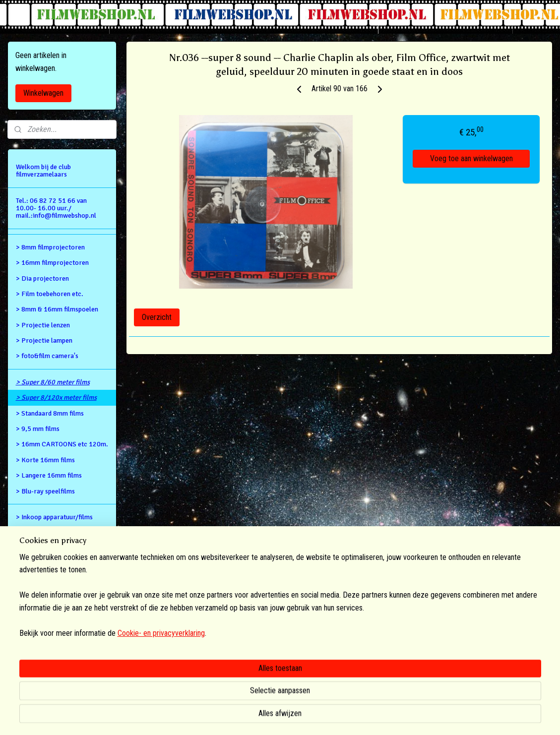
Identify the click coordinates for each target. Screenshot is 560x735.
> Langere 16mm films (49, 475)
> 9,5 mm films (38, 429)
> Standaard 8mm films (50, 413)
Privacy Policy (38, 564)
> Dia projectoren (42, 278)
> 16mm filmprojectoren (52, 263)
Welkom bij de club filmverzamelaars (43, 171)
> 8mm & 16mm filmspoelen (57, 309)
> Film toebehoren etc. (50, 294)
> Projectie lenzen (43, 325)
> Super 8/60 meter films (53, 382)
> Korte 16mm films (45, 460)
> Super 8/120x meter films (56, 398)
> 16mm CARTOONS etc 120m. (62, 444)
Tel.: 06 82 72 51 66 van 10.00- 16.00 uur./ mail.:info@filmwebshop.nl (56, 208)
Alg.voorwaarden (41, 548)
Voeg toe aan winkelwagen (471, 158)
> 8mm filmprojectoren (50, 247)
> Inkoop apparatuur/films (54, 517)
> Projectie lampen (44, 340)
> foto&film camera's (47, 356)
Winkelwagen (43, 93)
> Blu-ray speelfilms (45, 491)
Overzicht (157, 317)
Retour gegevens (40, 532)
